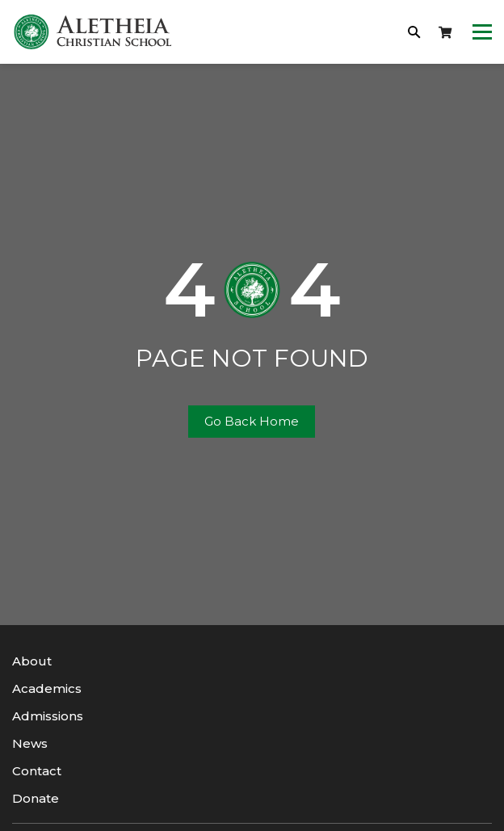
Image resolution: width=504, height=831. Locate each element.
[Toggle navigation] (482, 32)
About (32, 661)
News (30, 743)
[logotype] (93, 32)
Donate (36, 798)
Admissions (48, 716)
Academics (47, 688)
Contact (37, 771)
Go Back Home (252, 421)
